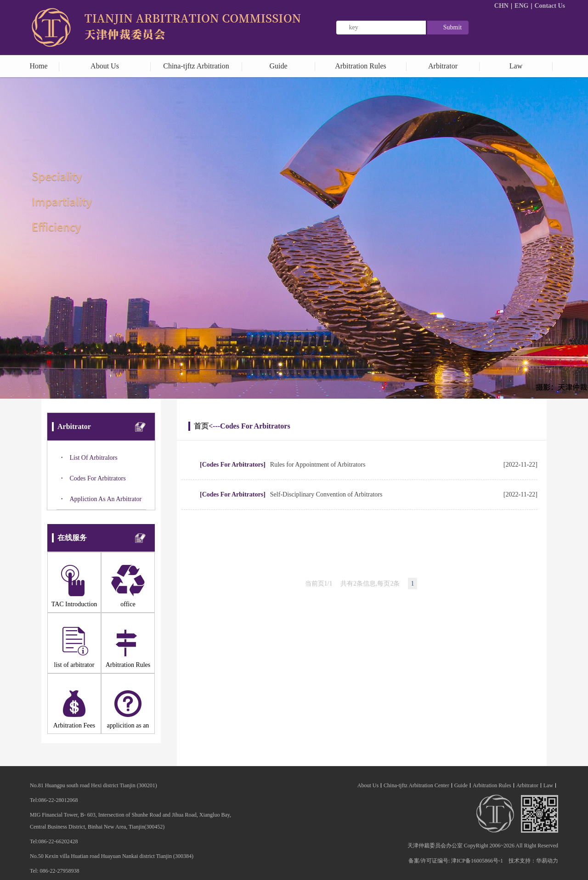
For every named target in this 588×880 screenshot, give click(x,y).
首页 (201, 426)
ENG (521, 6)
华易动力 (547, 861)
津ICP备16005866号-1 (477, 861)
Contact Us (550, 6)
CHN (501, 6)
